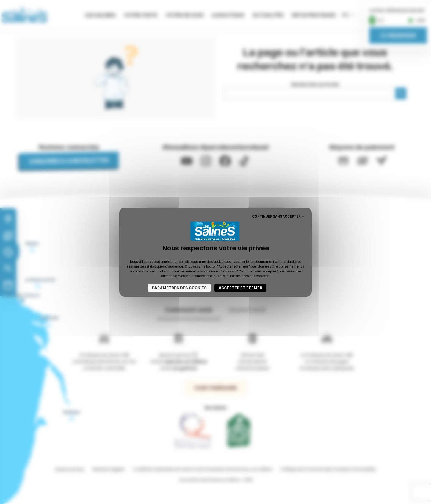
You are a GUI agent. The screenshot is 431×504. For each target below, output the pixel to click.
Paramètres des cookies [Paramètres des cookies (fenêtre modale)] (179, 288)
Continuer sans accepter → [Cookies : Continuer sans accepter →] (278, 216)
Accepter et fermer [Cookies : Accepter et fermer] (240, 288)
